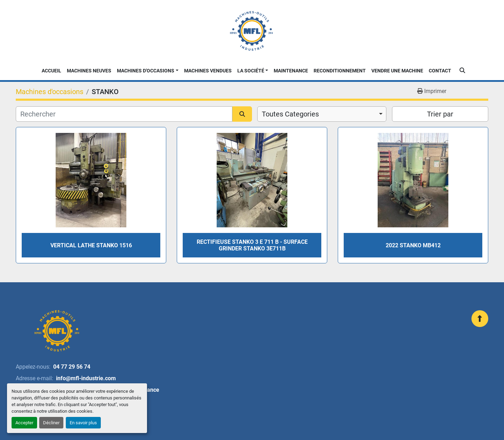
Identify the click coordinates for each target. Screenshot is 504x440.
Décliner (51, 423)
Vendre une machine (397, 71)
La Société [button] (251, 71)
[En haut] (480, 319)
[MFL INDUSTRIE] (56, 331)
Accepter (24, 423)
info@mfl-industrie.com (86, 378)
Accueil (51, 71)
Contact (440, 71)
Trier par (440, 114)
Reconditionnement (340, 71)
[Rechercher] (124, 114)
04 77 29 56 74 (72, 367)
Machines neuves (89, 71)
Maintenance (291, 71)
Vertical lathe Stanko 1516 (91, 245)
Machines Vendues (208, 71)
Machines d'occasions (146, 71)
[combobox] (322, 114)
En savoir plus (83, 423)
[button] (148, 71)
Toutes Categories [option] (290, 114)
